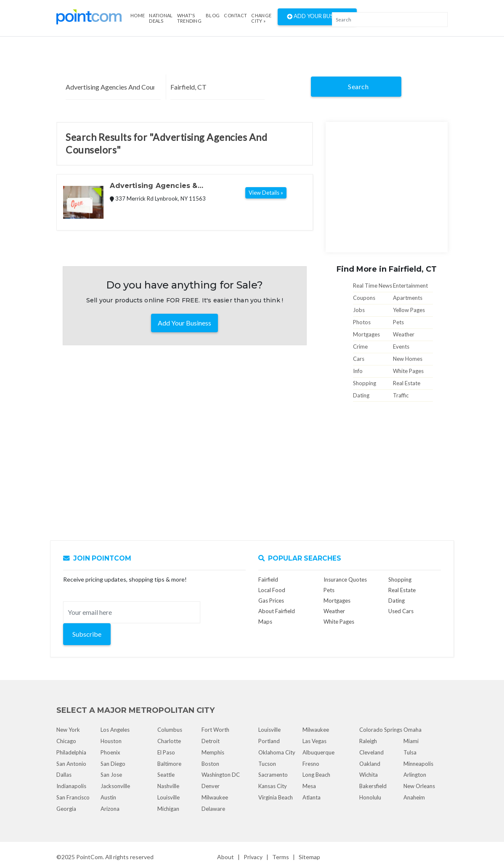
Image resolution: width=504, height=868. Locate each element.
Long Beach (316, 775)
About (225, 857)
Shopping (365, 383)
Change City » (261, 18)
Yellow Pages (409, 310)
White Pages (408, 371)
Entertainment (410, 286)
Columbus (170, 730)
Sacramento (273, 775)
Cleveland (371, 752)
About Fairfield (277, 611)
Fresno (311, 764)
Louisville (168, 797)
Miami (411, 741)
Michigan (168, 809)
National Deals (161, 18)
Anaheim (414, 797)
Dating (361, 395)
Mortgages (366, 334)
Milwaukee (215, 797)
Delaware (213, 809)
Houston (111, 741)
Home (138, 15)
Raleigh (368, 741)
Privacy (253, 857)
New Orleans (419, 786)
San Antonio (71, 764)
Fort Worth (215, 730)
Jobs (359, 310)
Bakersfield (373, 786)
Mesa (309, 786)
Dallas (64, 775)
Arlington (415, 775)
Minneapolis (418, 764)
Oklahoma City (277, 752)
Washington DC (221, 775)
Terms (281, 857)
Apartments (408, 298)
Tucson (267, 764)
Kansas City (273, 786)
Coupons (364, 298)
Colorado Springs (381, 730)
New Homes (408, 359)
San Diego (113, 764)
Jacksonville (115, 786)
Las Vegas (314, 741)
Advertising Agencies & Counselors (154, 186)
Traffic (401, 395)
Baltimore (169, 764)
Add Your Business (317, 17)
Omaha (412, 730)
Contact (235, 15)
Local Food (272, 590)
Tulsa (410, 752)
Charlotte (169, 741)
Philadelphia (71, 752)
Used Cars (401, 611)
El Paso (166, 752)
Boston (210, 764)
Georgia (66, 809)
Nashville (168, 786)
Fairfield (268, 580)
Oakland (370, 764)
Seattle (166, 775)
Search (358, 86)
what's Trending (189, 18)
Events (401, 347)
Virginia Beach (276, 797)
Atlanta (312, 797)
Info (358, 371)
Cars (359, 359)
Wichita (369, 775)
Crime (360, 347)
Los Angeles (115, 730)
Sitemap (309, 857)
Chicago (66, 741)
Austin (108, 797)
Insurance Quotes (345, 580)
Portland (269, 741)
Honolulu (370, 797)
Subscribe (87, 634)
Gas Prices (271, 601)
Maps (265, 622)
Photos (362, 322)
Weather (404, 334)
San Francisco (73, 797)
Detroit (211, 741)
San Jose (111, 775)
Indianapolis (71, 786)
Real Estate (407, 383)
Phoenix (110, 752)
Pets (398, 322)
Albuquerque (318, 752)
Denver (211, 786)
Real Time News (373, 286)
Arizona (110, 809)
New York (68, 730)
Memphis (213, 752)
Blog (213, 15)
